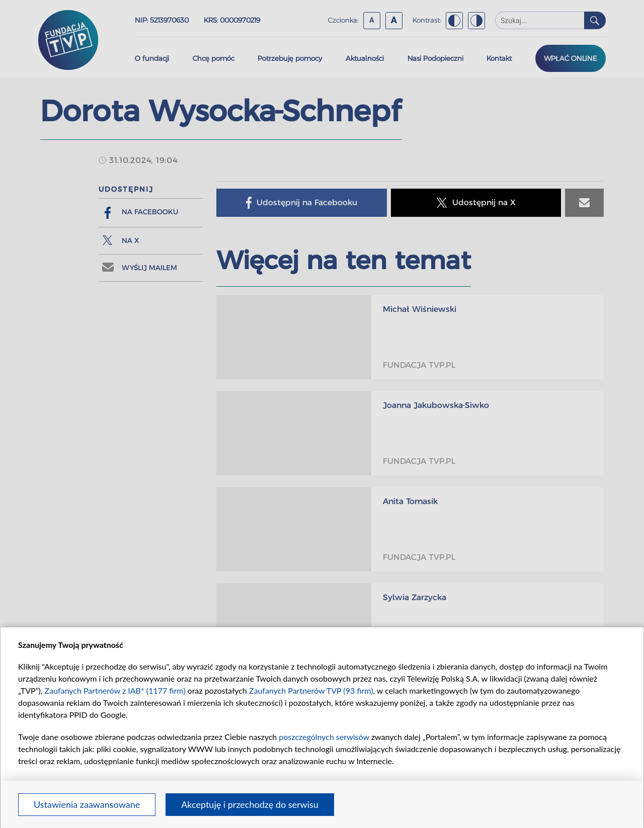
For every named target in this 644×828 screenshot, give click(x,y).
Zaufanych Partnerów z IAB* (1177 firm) (115, 690)
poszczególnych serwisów (324, 737)
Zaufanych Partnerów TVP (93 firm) (311, 690)
